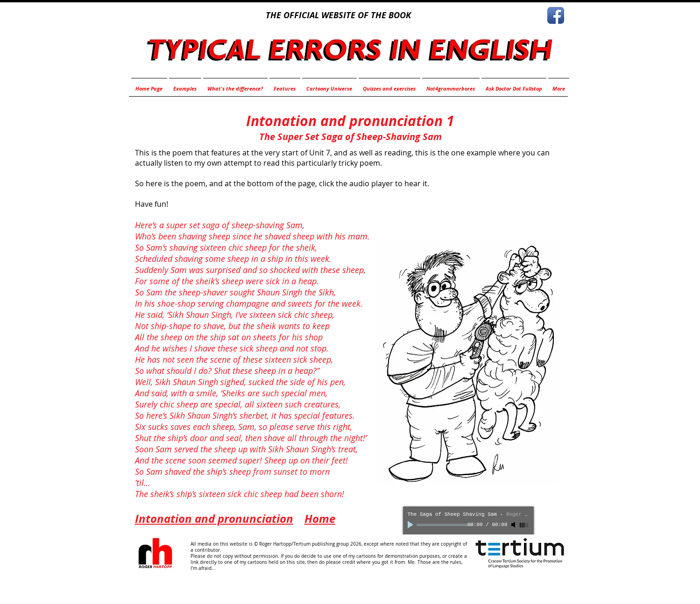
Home (320, 519)
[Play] (411, 525)
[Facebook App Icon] (556, 15)
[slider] (524, 525)
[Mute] (514, 525)
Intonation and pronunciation (214, 519)
